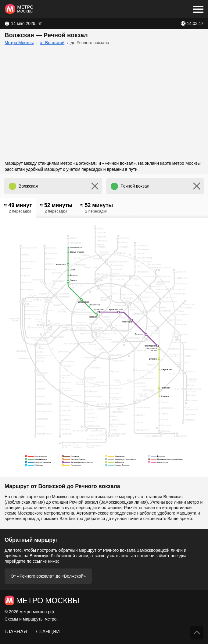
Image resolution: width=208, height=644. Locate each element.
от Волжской (52, 43)
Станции (48, 632)
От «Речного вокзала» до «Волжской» (48, 576)
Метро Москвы (19, 43)
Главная (16, 632)
